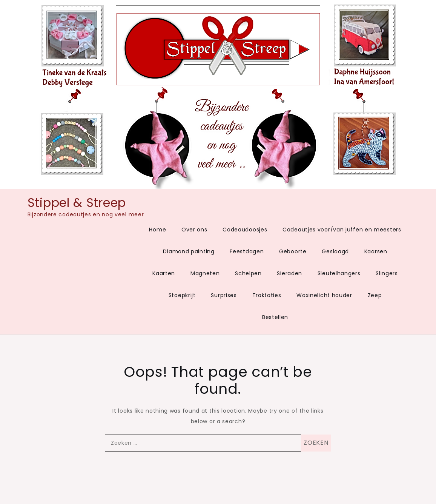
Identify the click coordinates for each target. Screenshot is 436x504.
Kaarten (164, 273)
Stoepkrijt (182, 295)
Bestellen (275, 317)
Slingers (387, 273)
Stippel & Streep (77, 203)
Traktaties (267, 295)
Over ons (194, 230)
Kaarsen (376, 251)
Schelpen (248, 273)
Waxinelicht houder (324, 295)
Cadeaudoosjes (245, 230)
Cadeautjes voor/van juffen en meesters (342, 230)
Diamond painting (189, 251)
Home (157, 230)
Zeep (375, 295)
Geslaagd (335, 251)
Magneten (205, 273)
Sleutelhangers (339, 273)
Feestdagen (247, 251)
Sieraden (289, 273)
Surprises (224, 295)
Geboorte (293, 251)
